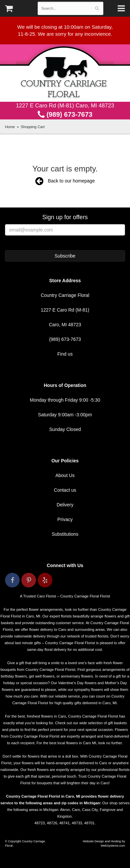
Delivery (65, 505)
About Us (65, 475)
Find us (65, 354)
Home (10, 127)
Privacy (65, 519)
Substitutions (65, 534)
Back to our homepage (65, 181)
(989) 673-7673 (65, 114)
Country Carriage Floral (65, 73)
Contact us (65, 490)
